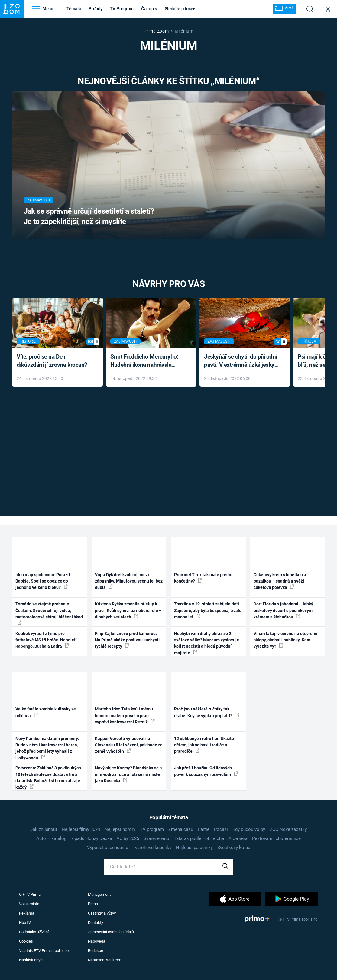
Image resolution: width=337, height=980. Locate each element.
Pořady (95, 9)
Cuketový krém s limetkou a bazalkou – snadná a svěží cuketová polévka (280, 581)
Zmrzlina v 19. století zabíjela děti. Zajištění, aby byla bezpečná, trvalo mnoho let (208, 610)
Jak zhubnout (44, 829)
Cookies (26, 941)
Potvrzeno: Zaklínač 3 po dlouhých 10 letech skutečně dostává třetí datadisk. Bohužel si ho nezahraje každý (48, 777)
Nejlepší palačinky (194, 848)
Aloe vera (238, 838)
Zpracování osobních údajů (111, 932)
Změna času (181, 829)
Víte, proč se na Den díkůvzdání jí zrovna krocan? (52, 361)
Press (93, 904)
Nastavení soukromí (105, 960)
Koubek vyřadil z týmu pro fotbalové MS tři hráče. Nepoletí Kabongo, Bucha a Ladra (46, 640)
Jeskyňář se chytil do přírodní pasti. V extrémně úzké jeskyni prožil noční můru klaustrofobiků (241, 361)
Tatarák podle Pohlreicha (199, 838)
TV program (152, 829)
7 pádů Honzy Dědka (92, 838)
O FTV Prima (30, 894)
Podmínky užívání (34, 932)
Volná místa (29, 904)
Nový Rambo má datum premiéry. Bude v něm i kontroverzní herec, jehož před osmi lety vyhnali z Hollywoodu (47, 748)
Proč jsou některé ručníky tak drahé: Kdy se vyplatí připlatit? (207, 712)
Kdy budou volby (249, 829)
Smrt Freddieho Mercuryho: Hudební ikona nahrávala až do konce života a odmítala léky (147, 361)
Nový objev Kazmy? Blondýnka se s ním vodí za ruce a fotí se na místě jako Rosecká (128, 774)
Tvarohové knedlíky (152, 848)
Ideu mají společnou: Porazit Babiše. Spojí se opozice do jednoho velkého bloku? (43, 581)
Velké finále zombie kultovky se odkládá (46, 712)
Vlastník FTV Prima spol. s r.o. (44, 951)
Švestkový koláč (234, 848)
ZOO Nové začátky (288, 829)
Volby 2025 (128, 838)
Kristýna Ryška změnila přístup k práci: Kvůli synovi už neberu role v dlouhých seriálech (128, 610)
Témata (74, 9)
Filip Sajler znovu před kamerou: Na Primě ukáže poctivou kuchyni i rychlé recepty (128, 640)
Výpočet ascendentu (108, 848)
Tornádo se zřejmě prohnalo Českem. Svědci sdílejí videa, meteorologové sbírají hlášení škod (49, 613)
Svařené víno (156, 838)
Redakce (96, 951)
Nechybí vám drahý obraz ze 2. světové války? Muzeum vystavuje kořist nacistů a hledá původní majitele (207, 643)
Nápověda (97, 941)
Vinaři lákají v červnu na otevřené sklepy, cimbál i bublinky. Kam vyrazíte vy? (285, 640)
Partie (204, 829)
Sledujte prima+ (180, 9)
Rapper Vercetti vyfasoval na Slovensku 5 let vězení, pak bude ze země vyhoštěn (129, 745)
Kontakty (96, 923)
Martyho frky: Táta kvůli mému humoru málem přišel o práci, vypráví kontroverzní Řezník (125, 715)
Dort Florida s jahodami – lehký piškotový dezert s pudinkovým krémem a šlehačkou (283, 610)
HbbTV (25, 923)
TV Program (122, 9)
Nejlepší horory (120, 829)
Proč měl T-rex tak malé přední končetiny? (203, 578)
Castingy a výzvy (102, 913)
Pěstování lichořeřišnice (276, 838)
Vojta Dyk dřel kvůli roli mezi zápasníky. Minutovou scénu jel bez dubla (129, 581)
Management (99, 894)
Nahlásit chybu (32, 960)
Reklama (27, 913)
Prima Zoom (156, 31)
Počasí (221, 829)
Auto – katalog (51, 838)
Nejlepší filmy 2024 (81, 829)
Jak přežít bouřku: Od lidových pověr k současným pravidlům (206, 771)
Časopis (149, 9)
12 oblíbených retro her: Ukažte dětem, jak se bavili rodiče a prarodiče (204, 745)
